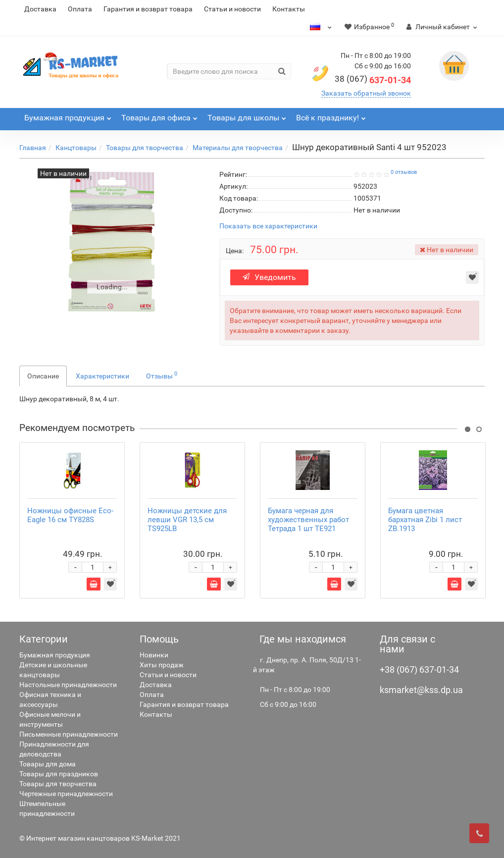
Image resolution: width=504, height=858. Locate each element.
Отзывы (162, 375)
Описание (43, 376)
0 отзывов (404, 172)
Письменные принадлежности (69, 734)
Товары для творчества (145, 148)
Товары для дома (48, 764)
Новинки (154, 655)
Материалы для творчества (238, 148)
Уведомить (269, 277)
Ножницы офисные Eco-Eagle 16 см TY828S (70, 515)
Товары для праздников (59, 774)
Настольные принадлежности (68, 685)
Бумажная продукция (55, 655)
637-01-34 (373, 80)
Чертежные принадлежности (66, 794)
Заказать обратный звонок (366, 93)
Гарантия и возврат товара (148, 9)
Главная (33, 148)
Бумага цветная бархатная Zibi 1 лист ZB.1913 (425, 520)
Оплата (80, 9)
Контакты (289, 9)
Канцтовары (76, 148)
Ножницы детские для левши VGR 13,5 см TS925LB (187, 520)
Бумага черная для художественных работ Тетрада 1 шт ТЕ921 (308, 520)
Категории (44, 639)
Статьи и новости (232, 9)
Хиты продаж (162, 665)
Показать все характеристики (268, 226)
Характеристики (102, 376)
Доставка (40, 9)
